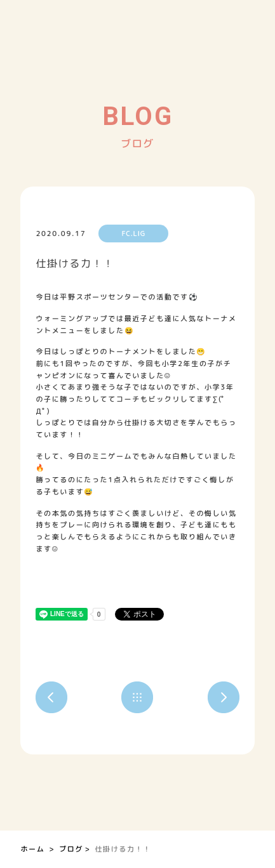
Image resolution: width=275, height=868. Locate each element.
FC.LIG (133, 233)
